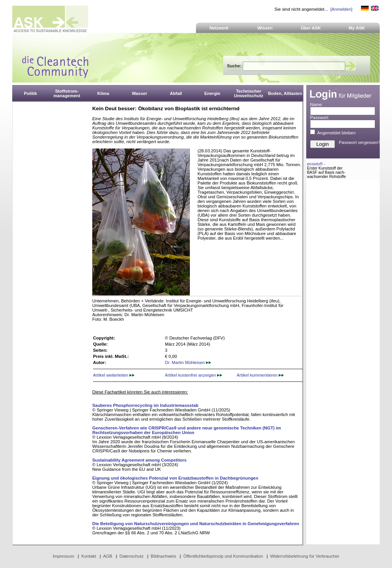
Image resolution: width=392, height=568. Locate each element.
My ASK (357, 28)
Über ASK (311, 28)
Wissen (265, 28)
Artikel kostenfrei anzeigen (194, 375)
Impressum (64, 556)
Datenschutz (131, 556)
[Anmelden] (341, 9)
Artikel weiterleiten (114, 375)
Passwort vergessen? (360, 142)
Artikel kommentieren (260, 375)
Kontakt (89, 556)
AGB (108, 556)
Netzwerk (219, 28)
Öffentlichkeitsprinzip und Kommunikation (223, 556)
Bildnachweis (163, 556)
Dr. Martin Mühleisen (188, 362)
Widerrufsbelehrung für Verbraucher (305, 556)
